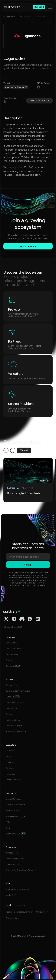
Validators (25, 16)
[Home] (12, 7)
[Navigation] (38, 87)
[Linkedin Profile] (38, 619)
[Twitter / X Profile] (6, 619)
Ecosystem (9, 16)
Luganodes (40, 16)
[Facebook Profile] (30, 619)
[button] (6, 450)
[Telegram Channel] (14, 619)
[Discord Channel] (22, 619)
